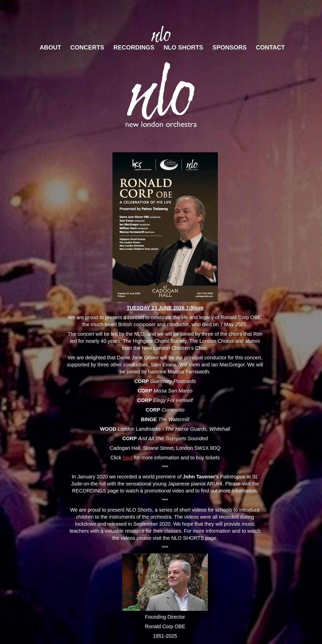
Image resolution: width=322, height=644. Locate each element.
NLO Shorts (183, 47)
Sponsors (229, 47)
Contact (270, 47)
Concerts (87, 47)
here (128, 458)
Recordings (134, 47)
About (50, 47)
